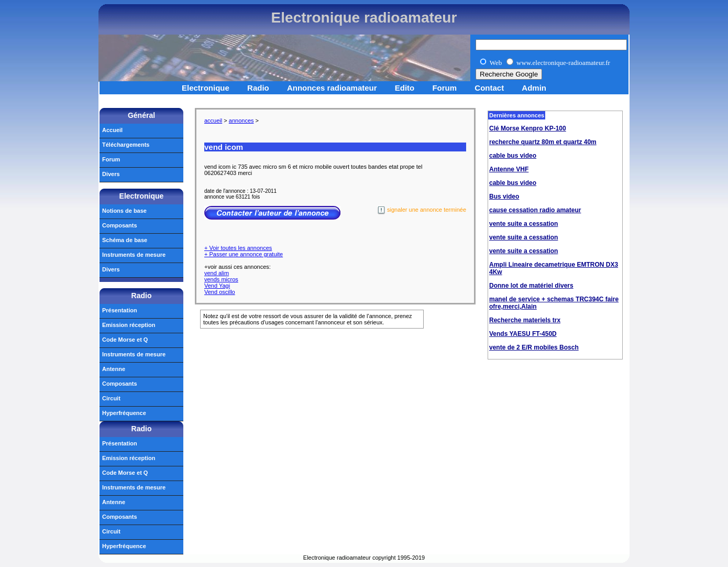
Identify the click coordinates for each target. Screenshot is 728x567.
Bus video (504, 197)
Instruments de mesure (134, 255)
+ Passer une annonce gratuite (244, 254)
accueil (213, 121)
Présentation (120, 310)
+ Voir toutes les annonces (238, 248)
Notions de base (124, 211)
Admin (534, 88)
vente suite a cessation (523, 224)
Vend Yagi (217, 286)
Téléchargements (126, 145)
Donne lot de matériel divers (531, 286)
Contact (489, 88)
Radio (258, 88)
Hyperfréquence (124, 413)
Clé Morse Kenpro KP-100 (528, 128)
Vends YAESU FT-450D (523, 334)
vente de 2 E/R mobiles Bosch (534, 347)
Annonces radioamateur (332, 88)
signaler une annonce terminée (422, 210)
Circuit (111, 398)
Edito (405, 88)
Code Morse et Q (125, 340)
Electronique (206, 88)
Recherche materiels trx (525, 320)
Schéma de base (125, 240)
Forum (444, 88)
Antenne (114, 369)
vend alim (217, 273)
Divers (111, 174)
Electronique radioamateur (364, 18)
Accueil (112, 130)
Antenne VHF (509, 169)
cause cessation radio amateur (535, 210)
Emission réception (129, 325)
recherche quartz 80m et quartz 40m (543, 142)
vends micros (221, 279)
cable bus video (513, 156)
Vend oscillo (220, 292)
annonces (241, 121)
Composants (120, 225)
